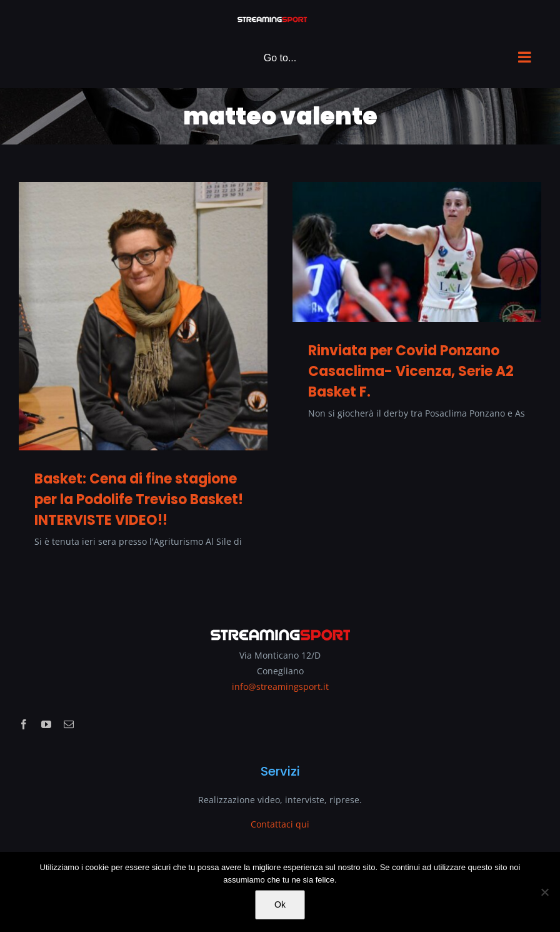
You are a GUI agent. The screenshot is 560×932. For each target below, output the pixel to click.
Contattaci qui (280, 824)
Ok (280, 904)
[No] (544, 892)
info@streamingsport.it (280, 686)
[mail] (69, 724)
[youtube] (46, 724)
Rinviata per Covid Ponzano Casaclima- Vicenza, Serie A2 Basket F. (411, 371)
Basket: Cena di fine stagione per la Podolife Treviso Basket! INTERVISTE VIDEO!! (139, 499)
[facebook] (24, 724)
